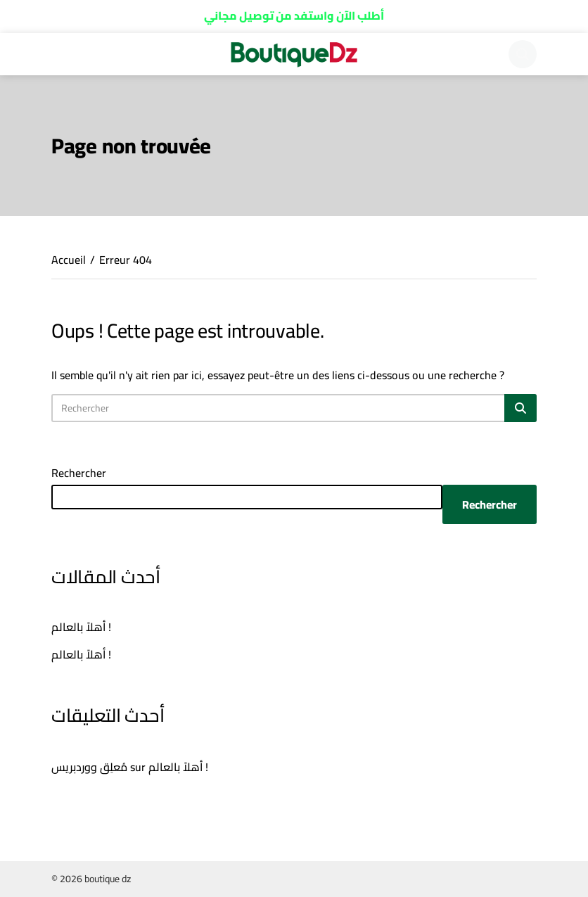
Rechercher (79, 473)
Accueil (69, 260)
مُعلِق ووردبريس (89, 767)
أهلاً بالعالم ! (81, 627)
